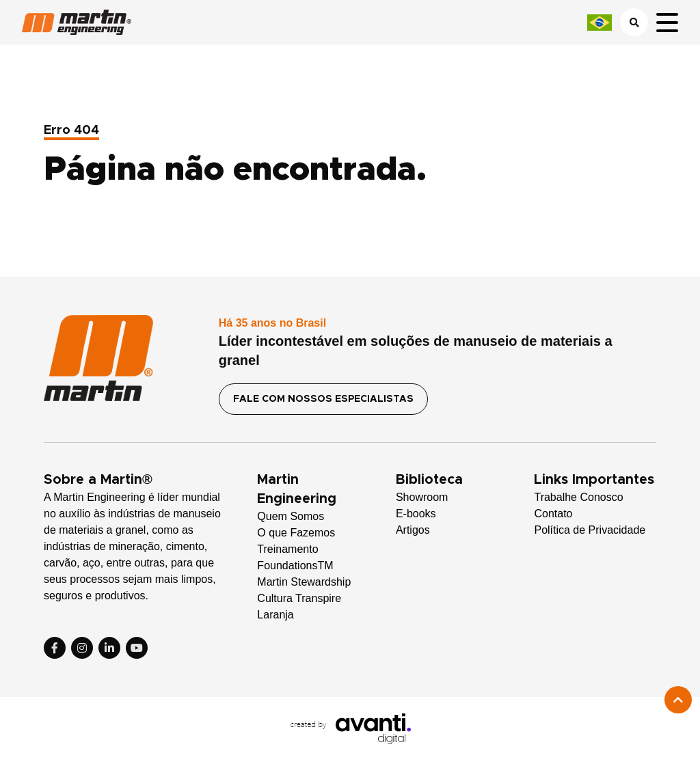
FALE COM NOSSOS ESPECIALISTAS (323, 399)
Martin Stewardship (304, 582)
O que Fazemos (296, 533)
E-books (416, 514)
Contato (553, 514)
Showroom (422, 497)
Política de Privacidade (590, 530)
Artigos (413, 530)
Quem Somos (291, 516)
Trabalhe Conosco (578, 497)
